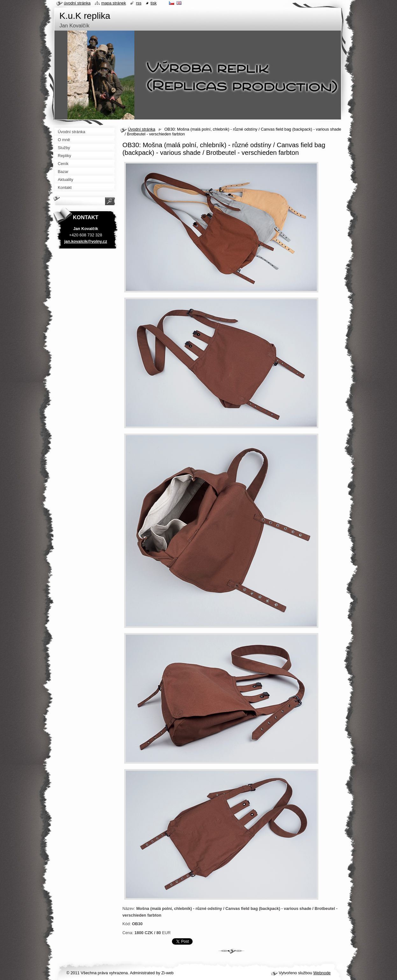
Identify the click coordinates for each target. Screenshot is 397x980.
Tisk (154, 3)
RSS (139, 3)
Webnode (322, 973)
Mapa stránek (114, 3)
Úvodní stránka (142, 129)
